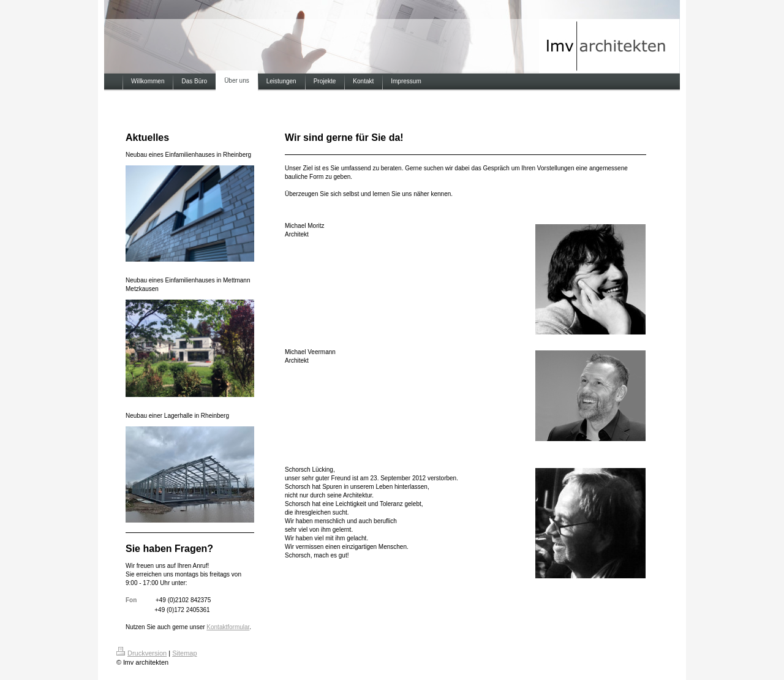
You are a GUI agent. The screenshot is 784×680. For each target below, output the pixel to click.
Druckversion (141, 653)
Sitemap (184, 653)
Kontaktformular (228, 627)
